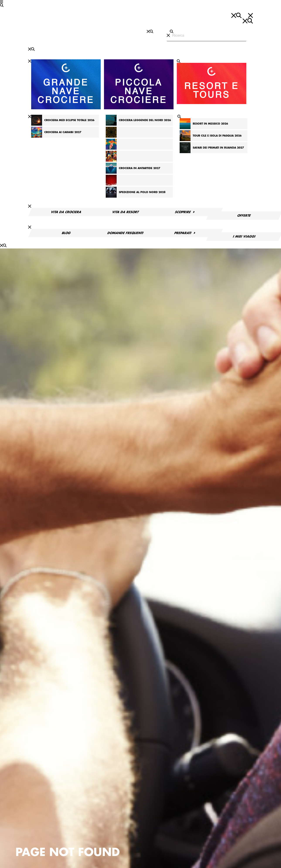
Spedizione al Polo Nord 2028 (142, 192)
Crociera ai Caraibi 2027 (63, 132)
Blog (66, 233)
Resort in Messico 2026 (210, 124)
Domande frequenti (125, 233)
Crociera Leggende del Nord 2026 (145, 120)
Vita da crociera (66, 212)
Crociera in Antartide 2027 (140, 168)
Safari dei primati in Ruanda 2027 (218, 148)
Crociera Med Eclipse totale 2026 (69, 120)
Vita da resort (125, 212)
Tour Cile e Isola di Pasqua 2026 (217, 136)
